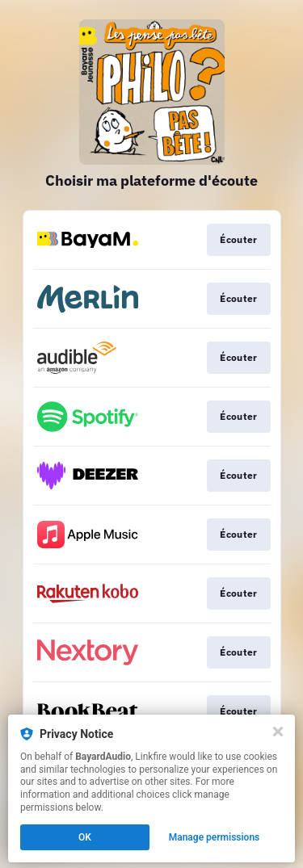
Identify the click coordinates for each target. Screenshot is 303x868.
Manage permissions (215, 837)
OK (85, 837)
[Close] (278, 732)
